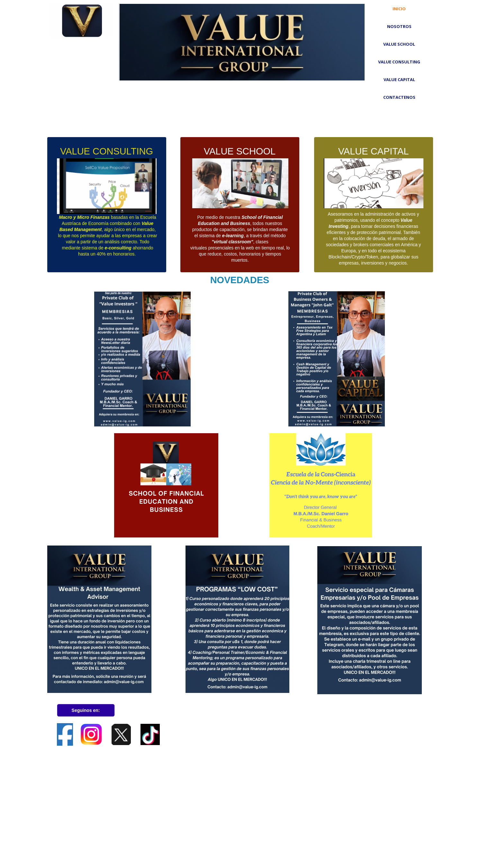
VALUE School (399, 44)
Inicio (399, 9)
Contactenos (399, 97)
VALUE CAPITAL (399, 79)
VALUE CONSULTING (399, 62)
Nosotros (399, 26)
